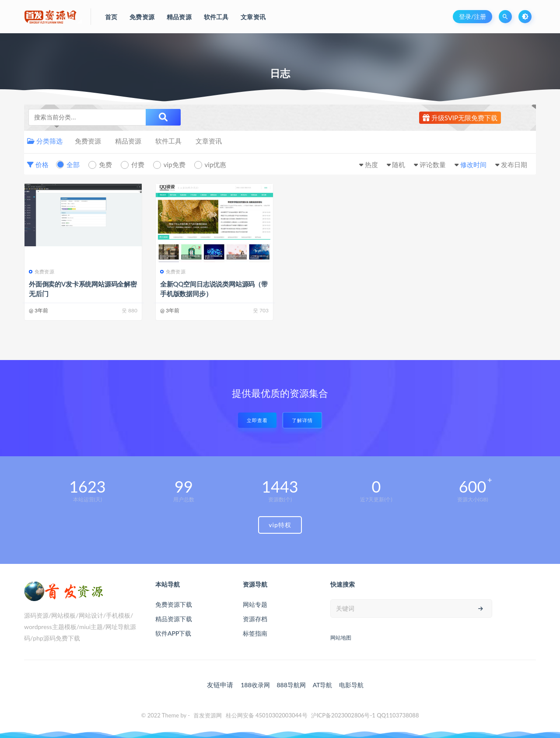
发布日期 (514, 164)
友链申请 (220, 685)
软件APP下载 (173, 633)
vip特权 (280, 525)
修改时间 (473, 164)
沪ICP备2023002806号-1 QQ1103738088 (365, 715)
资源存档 (255, 619)
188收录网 (255, 685)
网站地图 (341, 638)
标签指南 (255, 633)
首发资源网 (208, 715)
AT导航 (323, 685)
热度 (371, 164)
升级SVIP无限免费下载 (460, 118)
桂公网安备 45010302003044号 (267, 715)
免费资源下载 (174, 604)
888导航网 (291, 685)
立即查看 (257, 420)
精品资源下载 (174, 619)
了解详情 (302, 420)
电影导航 (351, 685)
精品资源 (128, 141)
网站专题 (255, 604)
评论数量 (433, 164)
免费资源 (88, 141)
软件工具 (168, 141)
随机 (399, 164)
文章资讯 (209, 141)
